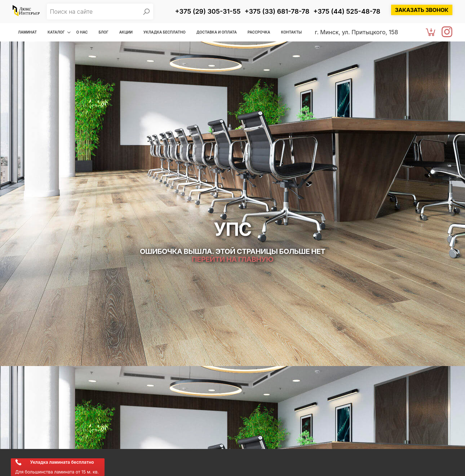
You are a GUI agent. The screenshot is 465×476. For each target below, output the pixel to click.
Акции (126, 32)
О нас (82, 32)
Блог (103, 32)
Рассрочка (259, 32)
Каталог (56, 32)
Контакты (292, 32)
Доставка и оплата (217, 32)
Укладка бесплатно (165, 32)
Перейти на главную (232, 259)
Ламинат (27, 32)
